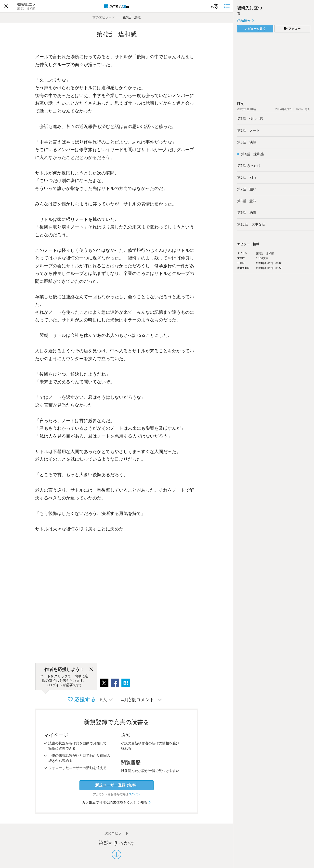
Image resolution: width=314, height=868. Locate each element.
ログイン (134, 794)
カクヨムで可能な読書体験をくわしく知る (117, 802)
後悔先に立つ (249, 8)
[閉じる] (91, 669)
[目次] (227, 6)
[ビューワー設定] (215, 6)
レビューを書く (255, 29)
